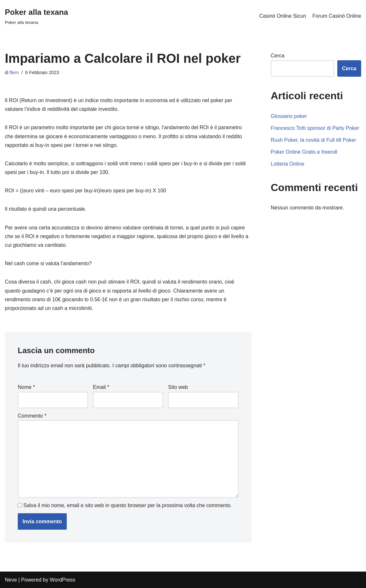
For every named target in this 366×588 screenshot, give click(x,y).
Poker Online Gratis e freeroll (304, 152)
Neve (11, 580)
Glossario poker (289, 116)
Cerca (278, 56)
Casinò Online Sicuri (283, 16)
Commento (32, 416)
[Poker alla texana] (36, 16)
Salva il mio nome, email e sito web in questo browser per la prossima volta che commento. (128, 505)
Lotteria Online (288, 164)
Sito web (178, 387)
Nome (26, 387)
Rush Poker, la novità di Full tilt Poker (314, 140)
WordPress (62, 580)
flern (14, 72)
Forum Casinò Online (337, 16)
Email (101, 387)
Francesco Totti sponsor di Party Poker (315, 128)
